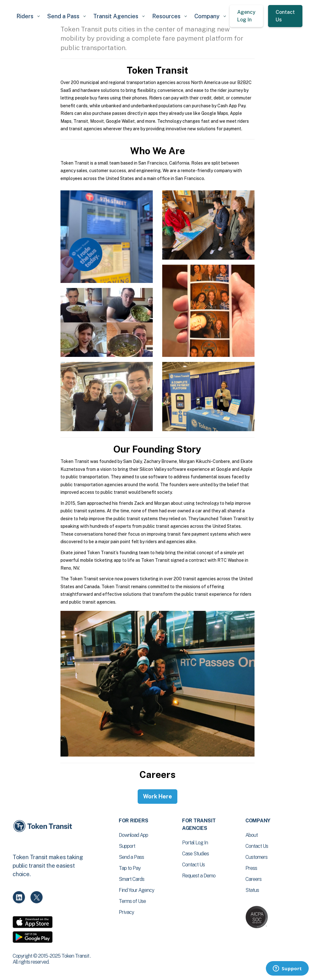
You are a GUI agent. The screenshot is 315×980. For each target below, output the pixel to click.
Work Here (157, 796)
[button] (28, 16)
